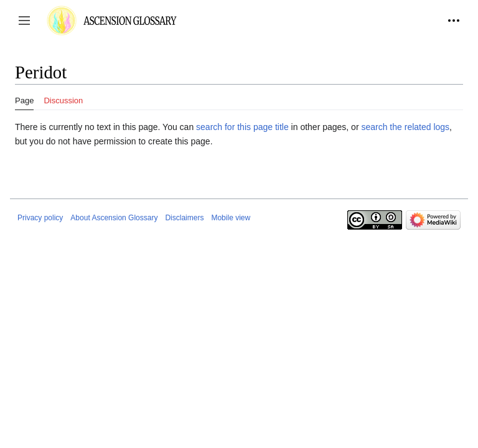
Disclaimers (184, 218)
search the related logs (405, 127)
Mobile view (231, 218)
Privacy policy (40, 218)
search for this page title (242, 127)
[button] (24, 21)
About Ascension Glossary (114, 218)
